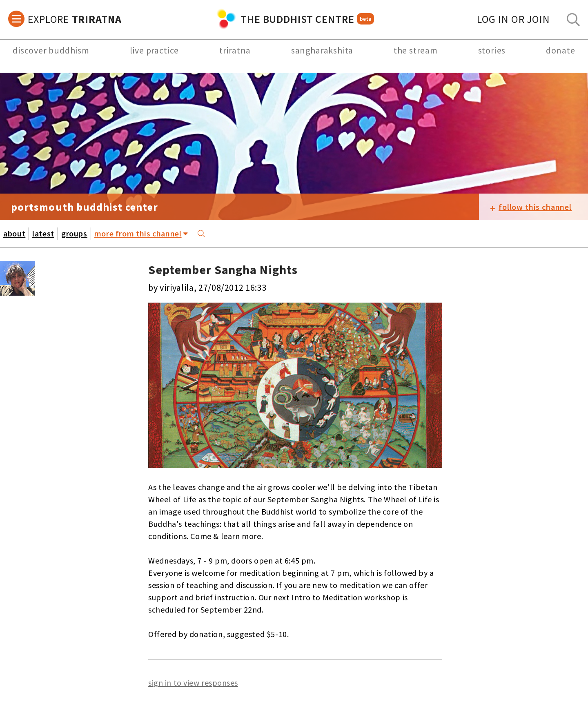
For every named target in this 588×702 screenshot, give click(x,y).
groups (74, 233)
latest (43, 233)
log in (513, 19)
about (14, 233)
